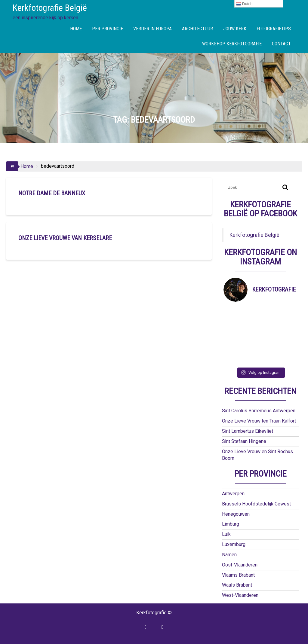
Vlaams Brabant (238, 575)
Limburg (231, 524)
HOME (76, 29)
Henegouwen (236, 514)
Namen (229, 555)
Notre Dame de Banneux (52, 193)
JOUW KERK (235, 29)
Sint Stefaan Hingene (244, 441)
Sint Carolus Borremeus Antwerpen (259, 411)
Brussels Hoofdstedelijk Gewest (256, 504)
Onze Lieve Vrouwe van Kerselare (65, 238)
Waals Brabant (237, 585)
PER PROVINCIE (108, 29)
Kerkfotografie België (50, 8)
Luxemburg (234, 544)
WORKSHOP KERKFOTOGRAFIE (232, 44)
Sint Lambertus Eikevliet (248, 431)
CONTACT (281, 44)
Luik (226, 534)
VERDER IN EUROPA (152, 29)
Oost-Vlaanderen (240, 565)
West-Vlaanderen (240, 595)
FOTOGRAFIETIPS (274, 29)
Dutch (244, 4)
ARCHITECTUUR (197, 29)
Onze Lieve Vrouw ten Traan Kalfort (259, 421)
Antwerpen (233, 494)
